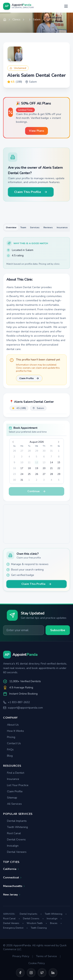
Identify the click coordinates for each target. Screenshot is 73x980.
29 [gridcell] (37, 451)
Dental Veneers (15, 852)
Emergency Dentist (15, 928)
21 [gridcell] (51, 468)
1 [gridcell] (59, 451)
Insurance (11, 779)
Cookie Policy (37, 963)
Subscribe (58, 630)
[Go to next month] (59, 442)
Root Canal (12, 833)
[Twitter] (42, 973)
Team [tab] (23, 227)
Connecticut (13, 878)
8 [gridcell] (59, 457)
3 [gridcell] (22, 457)
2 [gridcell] (14, 457)
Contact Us (12, 743)
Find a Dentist (14, 773)
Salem (37, 19)
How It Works (14, 731)
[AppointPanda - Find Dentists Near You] (19, 6)
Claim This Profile (31, 192)
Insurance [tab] (62, 227)
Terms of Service (46, 956)
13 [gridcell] (44, 462)
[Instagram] (31, 973)
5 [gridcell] (36, 457)
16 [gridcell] (14, 468)
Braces (56, 923)
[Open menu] (66, 6)
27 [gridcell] (22, 451)
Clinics (16, 19)
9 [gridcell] (14, 462)
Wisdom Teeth (37, 923)
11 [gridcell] (29, 462)
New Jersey (12, 895)
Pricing (9, 737)
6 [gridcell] (44, 457)
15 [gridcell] (59, 462)
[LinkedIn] (53, 973)
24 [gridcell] (22, 474)
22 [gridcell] (59, 468)
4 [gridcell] (29, 457)
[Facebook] (20, 973)
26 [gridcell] (14, 451)
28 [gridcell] (29, 451)
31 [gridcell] (51, 451)
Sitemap (10, 798)
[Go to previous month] (14, 442)
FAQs (8, 750)
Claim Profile (29, 378)
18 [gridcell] (29, 468)
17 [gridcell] (22, 468)
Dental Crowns (14, 840)
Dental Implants (15, 821)
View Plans (36, 131)
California (11, 869)
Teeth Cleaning (39, 928)
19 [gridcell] (37, 468)
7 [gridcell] (51, 457)
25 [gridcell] (29, 474)
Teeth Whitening (15, 827)
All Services (12, 804)
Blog (8, 756)
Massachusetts (14, 886)
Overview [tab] (11, 227)
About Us (11, 725)
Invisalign (11, 846)
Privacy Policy (21, 956)
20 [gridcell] (44, 468)
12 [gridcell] (37, 462)
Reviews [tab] (48, 227)
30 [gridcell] (44, 451)
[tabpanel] (36, 313)
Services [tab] (35, 227)
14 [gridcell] (51, 462)
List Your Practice (16, 785)
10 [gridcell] (22, 462)
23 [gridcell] (14, 474)
